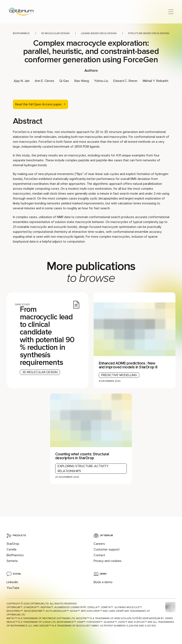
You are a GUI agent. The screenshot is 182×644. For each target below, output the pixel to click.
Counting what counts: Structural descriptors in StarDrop (82, 456)
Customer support (107, 549)
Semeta (12, 561)
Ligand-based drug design (99, 33)
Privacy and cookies (108, 561)
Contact (99, 555)
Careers (99, 544)
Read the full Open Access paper (38, 104)
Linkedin (12, 582)
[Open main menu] (171, 12)
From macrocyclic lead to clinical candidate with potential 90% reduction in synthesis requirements (47, 336)
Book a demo (103, 582)
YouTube (13, 588)
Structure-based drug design (149, 33)
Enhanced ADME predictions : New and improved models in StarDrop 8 (128, 365)
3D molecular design (55, 33)
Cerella (11, 549)
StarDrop (13, 544)
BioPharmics (21, 33)
